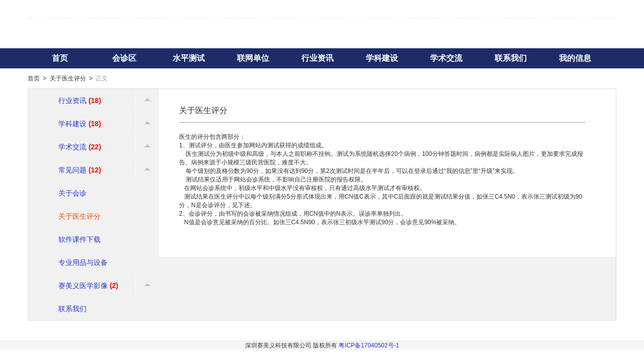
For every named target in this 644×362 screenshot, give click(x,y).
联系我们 (511, 58)
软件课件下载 (79, 239)
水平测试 (189, 58)
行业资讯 (317, 58)
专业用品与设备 (83, 262)
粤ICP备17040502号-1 (369, 345)
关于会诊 (72, 193)
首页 (60, 58)
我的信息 (575, 58)
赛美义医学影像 (88, 286)
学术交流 (446, 58)
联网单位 (253, 58)
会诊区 (124, 58)
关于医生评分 (68, 78)
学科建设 (382, 58)
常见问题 (80, 170)
